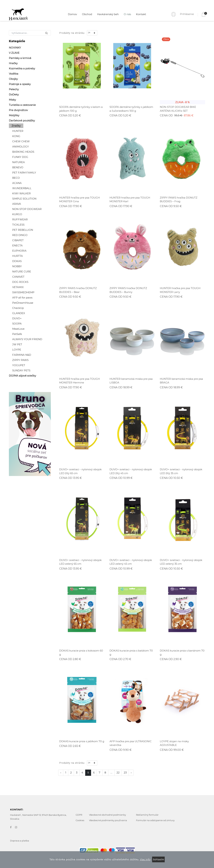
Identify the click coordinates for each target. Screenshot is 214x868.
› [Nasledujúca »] (131, 773)
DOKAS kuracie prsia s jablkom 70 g (82, 741)
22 (118, 773)
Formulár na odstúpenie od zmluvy (155, 820)
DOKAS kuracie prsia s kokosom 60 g (81, 653)
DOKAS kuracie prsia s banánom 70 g (182, 653)
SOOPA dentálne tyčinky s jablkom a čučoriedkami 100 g (131, 109)
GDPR (79, 815)
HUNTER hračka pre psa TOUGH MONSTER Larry (180, 290)
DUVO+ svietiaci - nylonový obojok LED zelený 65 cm (80, 562)
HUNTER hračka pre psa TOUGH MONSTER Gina (79, 200)
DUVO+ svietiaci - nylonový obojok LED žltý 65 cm (80, 471)
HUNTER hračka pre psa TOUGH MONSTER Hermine (79, 381)
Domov (72, 14)
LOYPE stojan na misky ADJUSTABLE (174, 743)
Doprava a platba (20, 841)
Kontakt (141, 14)
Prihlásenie (187, 14)
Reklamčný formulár (147, 815)
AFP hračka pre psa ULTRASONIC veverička (131, 743)
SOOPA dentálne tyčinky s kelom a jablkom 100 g (81, 109)
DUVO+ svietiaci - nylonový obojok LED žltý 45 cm (131, 471)
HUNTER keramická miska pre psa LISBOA (131, 381)
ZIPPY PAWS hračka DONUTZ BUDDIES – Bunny (128, 290)
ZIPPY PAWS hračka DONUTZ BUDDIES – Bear (78, 290)
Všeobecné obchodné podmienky (108, 815)
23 (125, 773)
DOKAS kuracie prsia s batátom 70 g (131, 653)
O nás (127, 14)
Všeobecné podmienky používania (108, 820)
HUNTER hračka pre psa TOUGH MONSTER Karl (130, 200)
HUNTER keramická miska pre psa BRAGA (181, 381)
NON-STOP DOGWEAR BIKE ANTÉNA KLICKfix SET (178, 109)
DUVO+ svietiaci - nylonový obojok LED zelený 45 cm (131, 562)
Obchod (87, 14)
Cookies (80, 820)
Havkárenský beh (108, 14)
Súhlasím (158, 859)
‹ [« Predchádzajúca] (61, 773)
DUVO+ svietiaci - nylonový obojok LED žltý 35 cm (181, 471)
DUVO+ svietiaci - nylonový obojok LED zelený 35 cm (181, 562)
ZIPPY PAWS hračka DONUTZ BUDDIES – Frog (179, 200)
